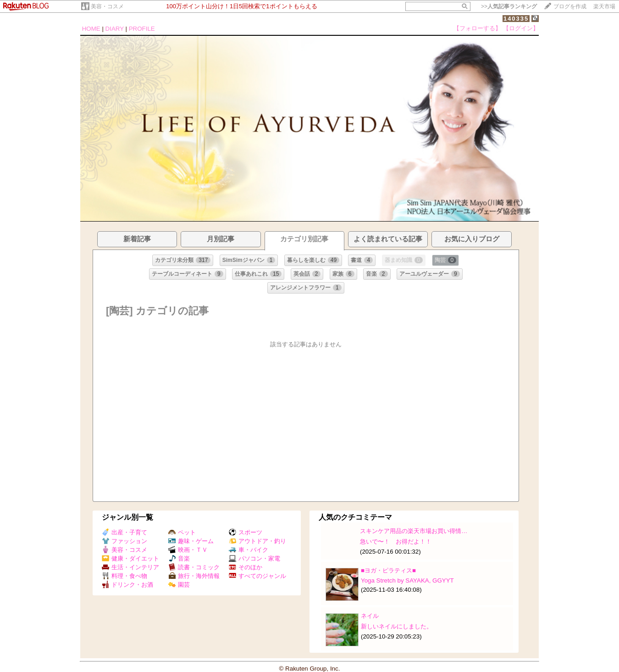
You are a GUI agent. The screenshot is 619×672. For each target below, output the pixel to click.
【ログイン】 (521, 28)
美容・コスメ (107, 6)
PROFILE (142, 29)
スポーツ (246, 532)
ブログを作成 (570, 6)
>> (509, 6)
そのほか (246, 567)
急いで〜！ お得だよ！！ (396, 541)
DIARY (115, 29)
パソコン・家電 (254, 558)
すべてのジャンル (257, 576)
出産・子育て (124, 532)
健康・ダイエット (130, 558)
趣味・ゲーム (191, 541)
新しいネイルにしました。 (397, 626)
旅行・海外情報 (194, 576)
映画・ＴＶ (188, 550)
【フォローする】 (477, 28)
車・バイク (249, 550)
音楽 (179, 558)
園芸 (179, 585)
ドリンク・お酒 (127, 585)
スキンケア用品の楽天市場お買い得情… (414, 531)
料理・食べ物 (124, 576)
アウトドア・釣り (257, 541)
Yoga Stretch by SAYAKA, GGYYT (407, 580)
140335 (516, 19)
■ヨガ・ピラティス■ (388, 570)
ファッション (124, 541)
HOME (91, 29)
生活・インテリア (130, 567)
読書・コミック (194, 567)
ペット (182, 532)
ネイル (370, 616)
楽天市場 (604, 6)
